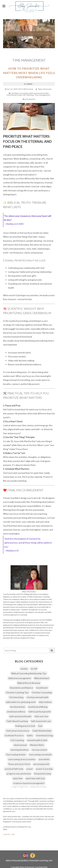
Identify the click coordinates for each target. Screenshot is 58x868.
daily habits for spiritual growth (21, 702)
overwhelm (44, 759)
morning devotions (20, 750)
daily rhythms (45, 702)
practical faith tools (14, 769)
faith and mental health (39, 93)
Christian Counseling (20, 93)
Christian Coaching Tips (17, 692)
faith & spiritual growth (40, 712)
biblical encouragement (20, 678)
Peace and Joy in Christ (19, 764)
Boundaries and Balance (22, 688)
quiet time (18, 778)
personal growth (41, 764)
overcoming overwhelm (40, 754)
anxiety (24, 669)
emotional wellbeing (38, 707)
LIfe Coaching (28, 95)
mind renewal (20, 745)
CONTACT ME (9, 834)
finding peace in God (25, 726)
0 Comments (29, 99)
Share (29, 84)
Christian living (16, 697)
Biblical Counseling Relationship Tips (29, 673)
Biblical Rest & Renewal (29, 683)
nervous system (39, 750)
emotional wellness (16, 712)
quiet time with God (35, 778)
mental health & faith (37, 740)
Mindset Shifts (37, 745)
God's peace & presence (18, 731)
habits (30, 735)
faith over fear (41, 716)
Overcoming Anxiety (16, 754)
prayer (30, 769)
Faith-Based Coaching (17, 721)
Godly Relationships (42, 731)
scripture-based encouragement (29, 783)
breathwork (42, 688)
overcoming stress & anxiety (22, 759)
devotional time (18, 707)
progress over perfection (19, 774)
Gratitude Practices (14, 735)
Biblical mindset (42, 678)
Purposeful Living (42, 774)
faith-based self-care (41, 721)
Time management (42, 95)
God (40, 726)
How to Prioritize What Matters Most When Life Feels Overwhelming (29, 73)
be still (34, 669)
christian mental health (37, 697)
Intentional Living (14, 95)
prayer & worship (44, 769)
